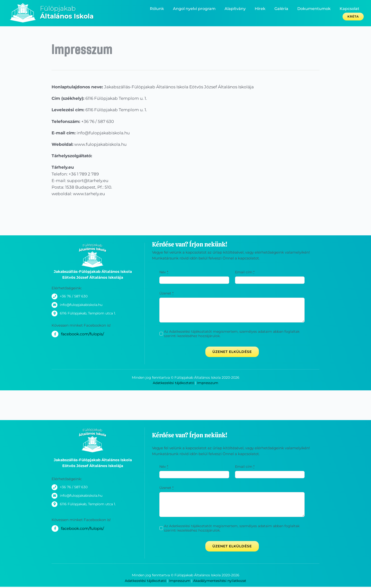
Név (164, 272)
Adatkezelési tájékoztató (173, 383)
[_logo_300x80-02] (56, 5)
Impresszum (208, 383)
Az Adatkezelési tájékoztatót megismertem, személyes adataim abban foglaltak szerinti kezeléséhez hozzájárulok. (232, 334)
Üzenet (166, 293)
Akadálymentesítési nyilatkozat (220, 581)
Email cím (245, 272)
